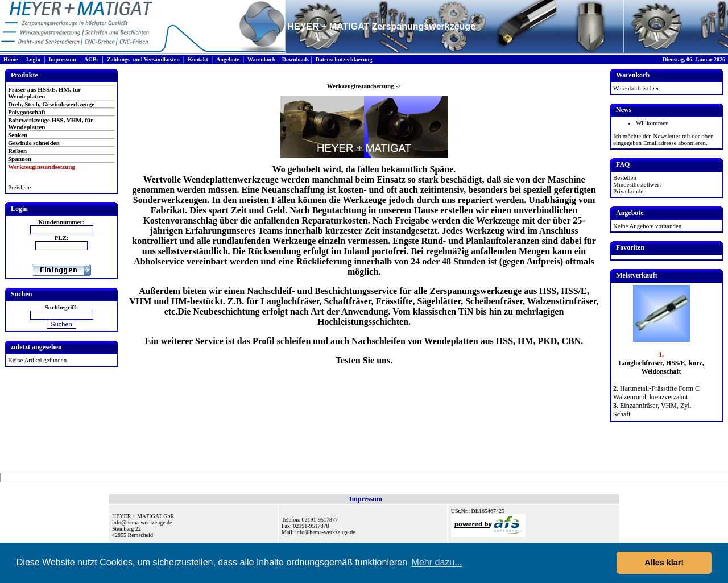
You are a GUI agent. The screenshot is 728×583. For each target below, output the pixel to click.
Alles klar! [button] (664, 563)
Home (11, 59)
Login (33, 59)
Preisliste (19, 187)
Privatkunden (630, 191)
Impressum (62, 59)
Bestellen (625, 177)
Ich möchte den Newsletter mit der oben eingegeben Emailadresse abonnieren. (663, 139)
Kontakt (198, 59)
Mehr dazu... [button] (437, 562)
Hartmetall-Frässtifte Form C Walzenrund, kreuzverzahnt (656, 393)
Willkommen (652, 123)
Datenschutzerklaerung (344, 59)
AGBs (92, 59)
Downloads (295, 59)
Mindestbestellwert (637, 184)
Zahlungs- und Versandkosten (143, 59)
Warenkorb (261, 59)
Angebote (228, 59)
